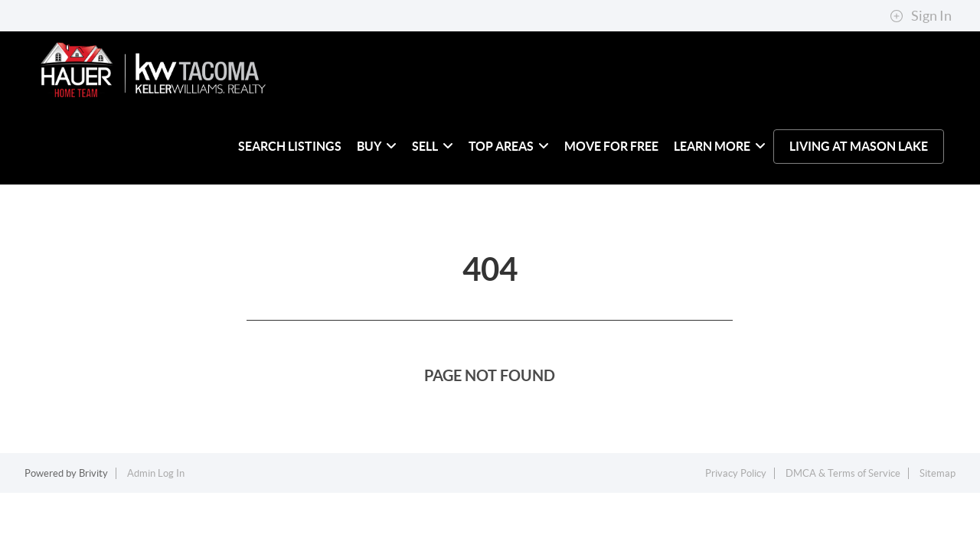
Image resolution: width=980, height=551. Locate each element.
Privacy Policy (736, 473)
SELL (433, 146)
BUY (377, 146)
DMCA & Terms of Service (843, 473)
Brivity (93, 473)
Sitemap (938, 473)
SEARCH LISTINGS (290, 146)
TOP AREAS (509, 146)
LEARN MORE (720, 146)
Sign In (921, 16)
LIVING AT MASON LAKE (859, 146)
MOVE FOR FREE (611, 146)
